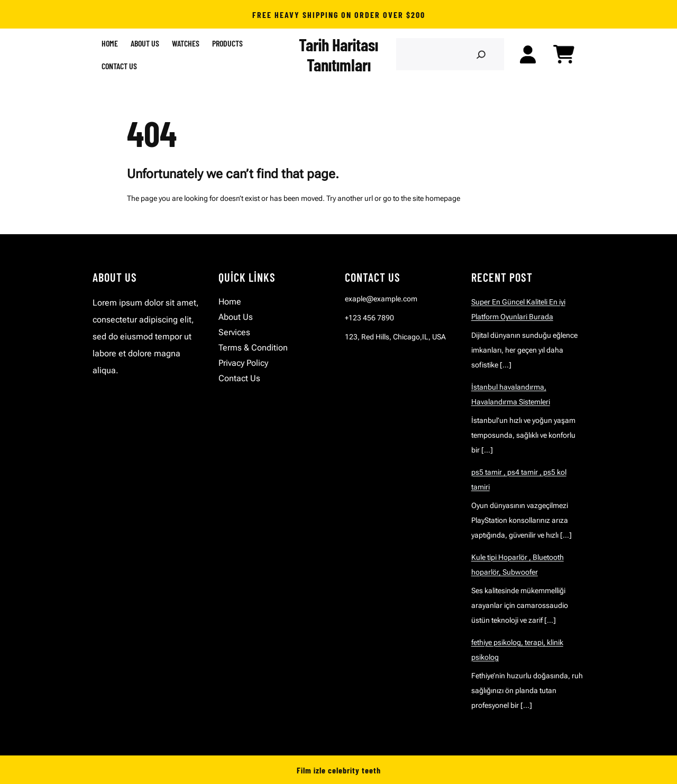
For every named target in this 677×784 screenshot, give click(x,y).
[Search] (481, 54)
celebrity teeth (354, 770)
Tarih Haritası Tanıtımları (338, 54)
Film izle (311, 770)
